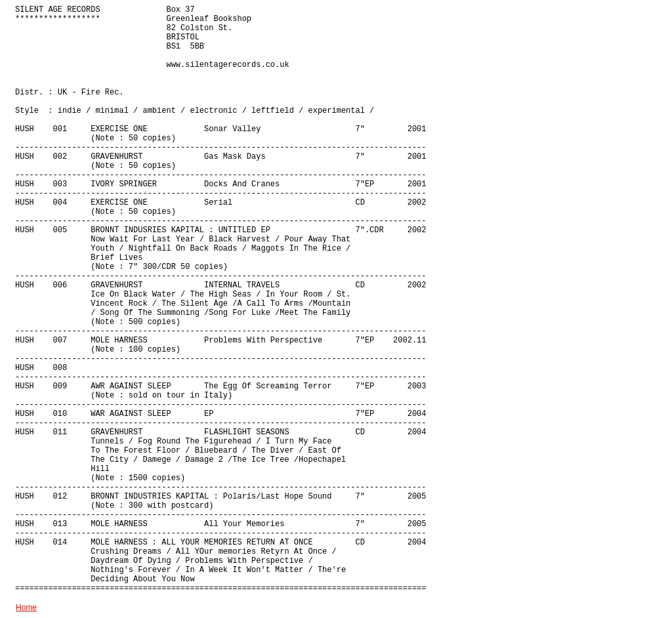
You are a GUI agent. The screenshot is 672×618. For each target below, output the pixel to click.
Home (26, 608)
